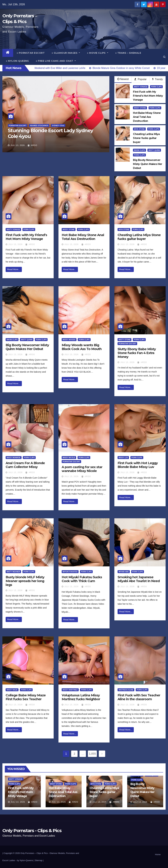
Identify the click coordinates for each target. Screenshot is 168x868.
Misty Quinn (154, 150)
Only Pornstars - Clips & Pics (32, 830)
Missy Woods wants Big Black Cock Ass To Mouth (82, 347)
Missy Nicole (69, 458)
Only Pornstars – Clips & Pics (34, 853)
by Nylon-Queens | (26, 860)
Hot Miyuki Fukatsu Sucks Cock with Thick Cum (82, 579)
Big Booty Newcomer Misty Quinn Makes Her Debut (27, 347)
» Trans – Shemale (128, 53)
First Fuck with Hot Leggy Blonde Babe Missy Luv (138, 465)
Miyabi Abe (124, 572)
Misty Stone (124, 340)
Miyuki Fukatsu (70, 572)
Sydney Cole (58, 125)
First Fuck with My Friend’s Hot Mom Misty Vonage (26, 237)
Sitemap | (39, 860)
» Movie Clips (98, 53)
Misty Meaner (13, 572)
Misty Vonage (141, 87)
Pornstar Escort (18, 125)
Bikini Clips (139, 150)
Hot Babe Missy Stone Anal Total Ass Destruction (83, 237)
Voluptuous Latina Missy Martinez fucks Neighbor (81, 697)
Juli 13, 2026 (18, 145)
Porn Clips (156, 87)
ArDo (32, 145)
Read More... (14, 269)
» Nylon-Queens (17, 61)
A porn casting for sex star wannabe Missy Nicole (82, 469)
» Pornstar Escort (31, 53)
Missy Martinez (70, 690)
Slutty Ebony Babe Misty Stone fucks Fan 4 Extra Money (137, 353)
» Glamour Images (66, 53)
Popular (140, 79)
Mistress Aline (126, 690)
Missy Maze (12, 690)
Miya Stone (139, 129)
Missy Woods (69, 340)
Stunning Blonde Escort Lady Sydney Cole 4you (51, 133)
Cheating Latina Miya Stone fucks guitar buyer (139, 237)
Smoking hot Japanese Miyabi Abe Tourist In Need (139, 579)
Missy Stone (140, 108)
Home (158, 854)
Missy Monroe (14, 458)
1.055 (92, 754)
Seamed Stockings (39, 125)
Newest (123, 79)
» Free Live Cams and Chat (56, 61)
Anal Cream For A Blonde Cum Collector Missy (25, 465)
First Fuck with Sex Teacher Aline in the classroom (139, 697)
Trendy (157, 79)
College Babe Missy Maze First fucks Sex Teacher (26, 697)
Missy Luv (123, 458)
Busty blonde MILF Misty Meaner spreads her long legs (25, 581)
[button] (164, 57)
